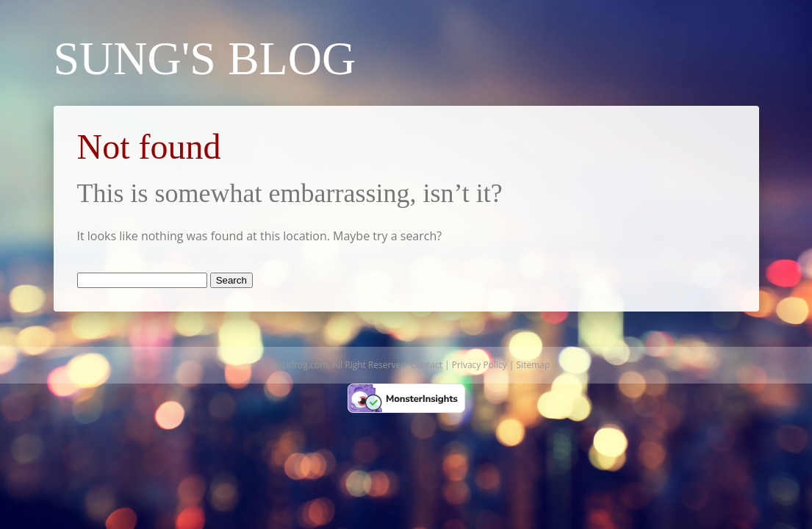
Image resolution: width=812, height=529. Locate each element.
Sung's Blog (205, 58)
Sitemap (533, 365)
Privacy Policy (479, 365)
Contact (427, 365)
